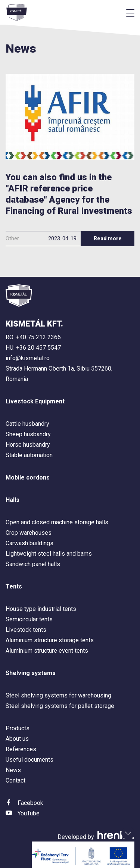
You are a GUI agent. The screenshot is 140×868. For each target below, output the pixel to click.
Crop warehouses (29, 533)
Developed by (96, 837)
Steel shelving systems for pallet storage (60, 706)
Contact (15, 780)
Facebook (30, 803)
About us (17, 739)
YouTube (29, 813)
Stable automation (29, 455)
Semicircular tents (29, 619)
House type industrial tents (41, 609)
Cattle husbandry (27, 424)
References (21, 749)
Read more (108, 238)
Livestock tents (26, 630)
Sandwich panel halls (33, 564)
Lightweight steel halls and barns (49, 554)
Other (12, 238)
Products (18, 728)
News (13, 770)
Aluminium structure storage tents (50, 640)
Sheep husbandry (28, 434)
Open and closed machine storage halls (57, 522)
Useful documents (29, 760)
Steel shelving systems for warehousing (58, 695)
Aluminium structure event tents (47, 651)
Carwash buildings (29, 543)
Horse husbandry (28, 445)
